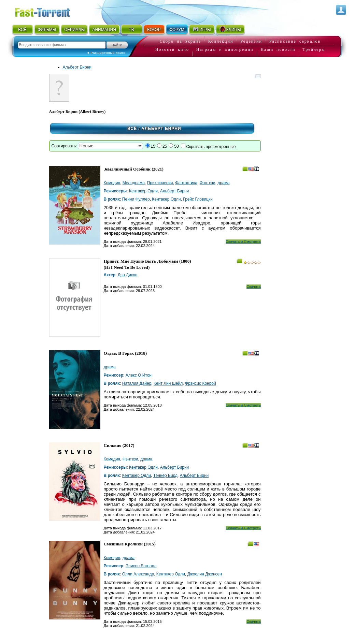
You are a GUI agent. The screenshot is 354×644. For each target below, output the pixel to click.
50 (176, 146)
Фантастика (186, 183)
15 (153, 146)
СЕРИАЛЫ (74, 30)
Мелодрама (134, 183)
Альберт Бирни (77, 67)
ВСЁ (22, 30)
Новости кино (172, 49)
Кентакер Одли (143, 191)
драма (223, 183)
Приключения (160, 183)
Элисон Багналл (141, 566)
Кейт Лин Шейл (168, 383)
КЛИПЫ (230, 29)
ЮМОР (154, 30)
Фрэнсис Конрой (201, 383)
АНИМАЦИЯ (104, 30)
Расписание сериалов (295, 41)
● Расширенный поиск (107, 53)
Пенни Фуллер (136, 199)
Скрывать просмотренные (211, 147)
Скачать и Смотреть (243, 241)
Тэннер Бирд (165, 475)
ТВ (131, 30)
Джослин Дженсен (205, 574)
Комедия (112, 183)
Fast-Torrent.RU (49, 11)
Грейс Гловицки (198, 199)
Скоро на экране (180, 41)
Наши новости (278, 49)
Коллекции (221, 41)
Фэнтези (208, 183)
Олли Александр (138, 574)
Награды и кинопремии (225, 49)
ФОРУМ (177, 30)
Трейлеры (314, 49)
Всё (132, 129)
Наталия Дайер (137, 383)
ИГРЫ (202, 29)
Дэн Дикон (128, 275)
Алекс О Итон (139, 375)
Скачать (253, 287)
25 (165, 146)
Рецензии (251, 41)
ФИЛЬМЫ (47, 30)
